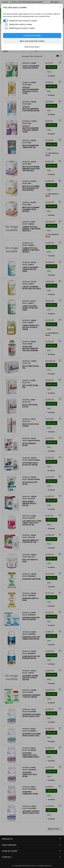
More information (32, 47)
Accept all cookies (32, 35)
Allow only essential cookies (32, 41)
